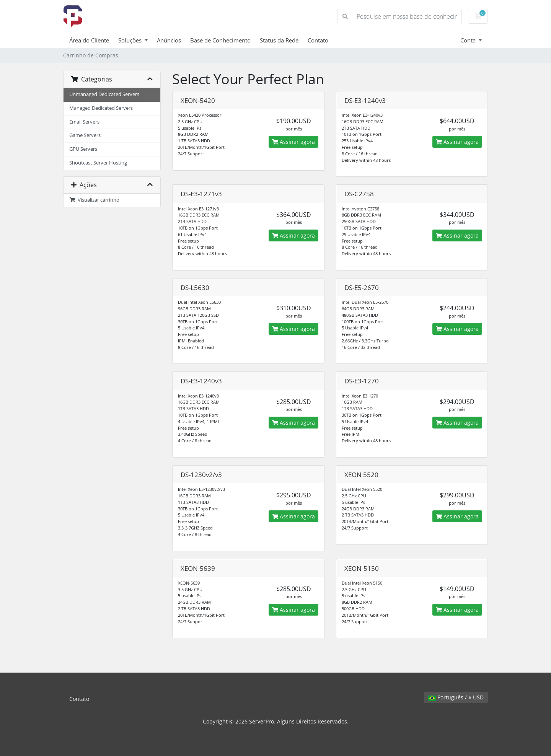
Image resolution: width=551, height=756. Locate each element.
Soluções (131, 40)
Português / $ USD (456, 697)
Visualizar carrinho (94, 200)
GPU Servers (83, 149)
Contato (318, 40)
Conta (469, 40)
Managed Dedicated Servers (101, 108)
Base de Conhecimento (220, 40)
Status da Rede (279, 40)
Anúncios (169, 40)
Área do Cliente (89, 40)
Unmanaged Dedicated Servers (104, 94)
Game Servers (85, 135)
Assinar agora (293, 142)
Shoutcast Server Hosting (98, 163)
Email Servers (84, 122)
